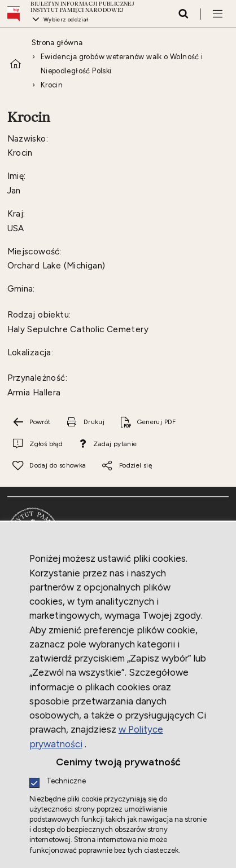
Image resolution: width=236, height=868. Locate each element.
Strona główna (57, 43)
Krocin (52, 85)
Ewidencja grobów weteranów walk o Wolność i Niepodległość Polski (122, 64)
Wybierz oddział (66, 19)
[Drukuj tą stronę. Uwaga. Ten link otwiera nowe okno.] (85, 422)
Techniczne (66, 781)
